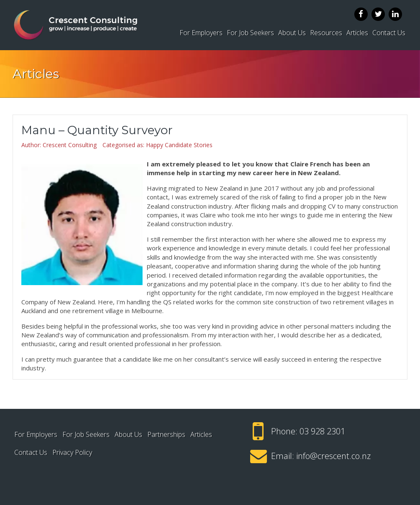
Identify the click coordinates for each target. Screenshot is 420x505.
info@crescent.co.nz (333, 456)
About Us (292, 33)
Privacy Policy (72, 452)
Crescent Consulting (70, 145)
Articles (357, 33)
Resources (326, 33)
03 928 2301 (322, 431)
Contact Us (389, 33)
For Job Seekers (250, 33)
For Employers (201, 33)
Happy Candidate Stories (179, 145)
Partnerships (166, 434)
